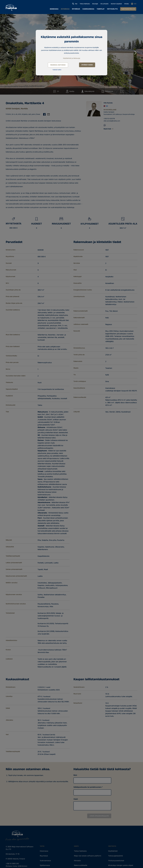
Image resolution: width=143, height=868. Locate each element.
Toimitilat (101, 9)
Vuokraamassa (88, 9)
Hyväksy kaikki (87, 65)
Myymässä (76, 9)
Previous (8, 52)
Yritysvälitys (112, 9)
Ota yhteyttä (104, 4)
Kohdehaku (54, 9)
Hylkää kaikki (57, 70)
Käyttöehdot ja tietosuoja (72, 58)
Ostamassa (65, 9)
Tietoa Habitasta (85, 4)
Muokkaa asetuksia (58, 65)
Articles (127, 4)
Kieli (135, 4)
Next (135, 52)
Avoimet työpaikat (116, 4)
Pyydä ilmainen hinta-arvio (128, 9)
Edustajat (95, 4)
